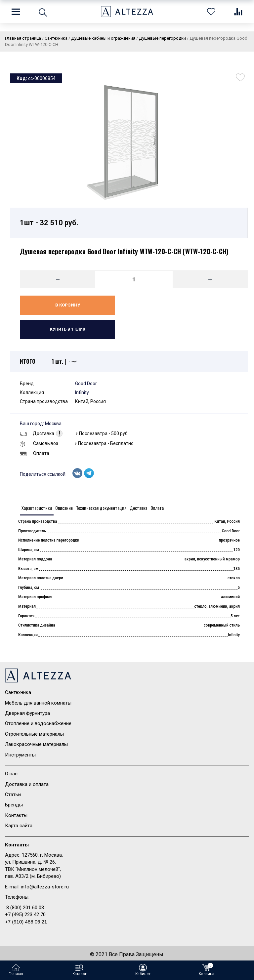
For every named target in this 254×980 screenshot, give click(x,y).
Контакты (16, 815)
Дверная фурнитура (27, 713)
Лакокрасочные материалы (36, 744)
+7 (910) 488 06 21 (26, 922)
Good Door (86, 384)
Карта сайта (19, 826)
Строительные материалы (34, 734)
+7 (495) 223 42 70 (25, 915)
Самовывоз (39, 443)
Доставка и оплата (27, 784)
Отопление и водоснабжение (38, 723)
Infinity (82, 392)
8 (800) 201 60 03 (25, 908)
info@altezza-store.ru (45, 887)
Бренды (14, 805)
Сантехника (18, 692)
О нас (11, 774)
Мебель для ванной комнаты (38, 703)
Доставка (37, 433)
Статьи (13, 795)
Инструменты (20, 755)
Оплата (35, 453)
